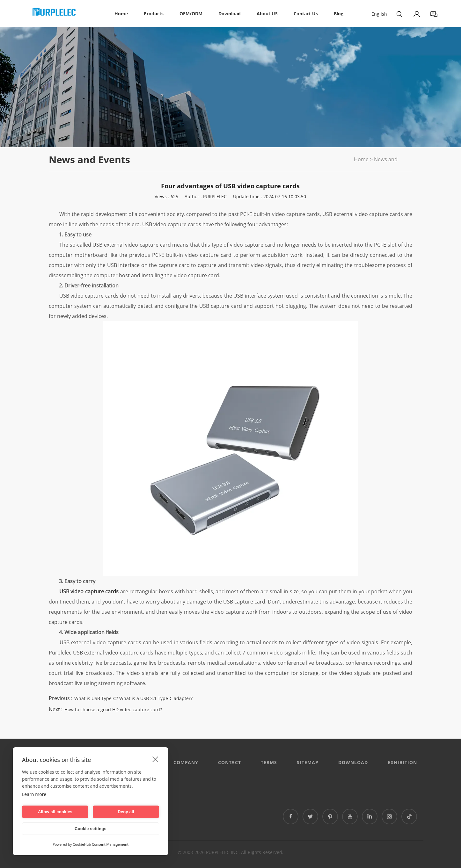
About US (267, 14)
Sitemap (308, 762)
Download (230, 14)
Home (121, 14)
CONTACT (230, 762)
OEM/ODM (191, 14)
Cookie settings (91, 829)
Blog (339, 14)
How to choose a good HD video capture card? (113, 709)
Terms (269, 762)
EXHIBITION (402, 762)
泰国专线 (163, 811)
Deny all (126, 812)
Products (154, 14)
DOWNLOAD (353, 762)
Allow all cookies (55, 812)
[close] (155, 759)
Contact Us (306, 14)
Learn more (34, 794)
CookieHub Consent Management (101, 844)
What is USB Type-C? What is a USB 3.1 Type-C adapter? (133, 698)
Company (186, 762)
